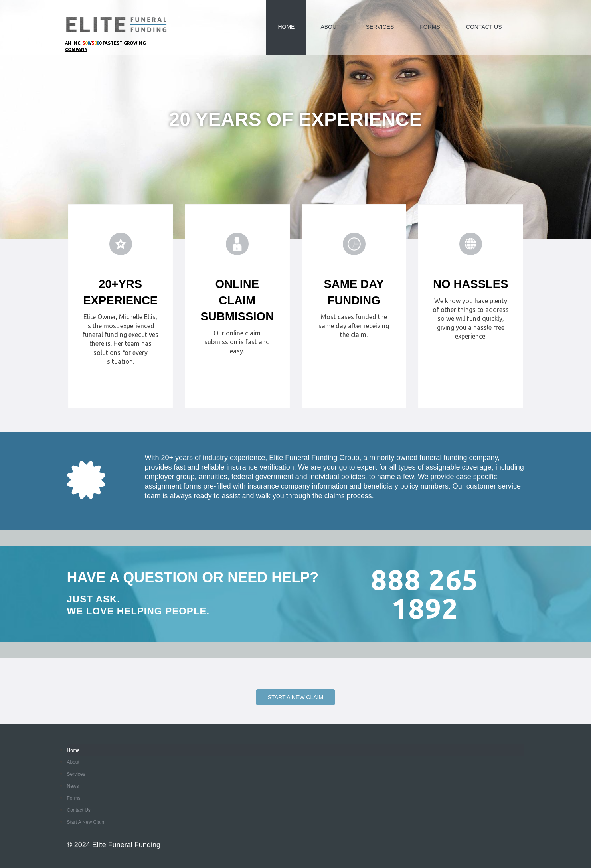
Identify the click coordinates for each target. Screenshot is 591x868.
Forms (430, 27)
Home (286, 27)
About (330, 27)
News (73, 786)
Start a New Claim (295, 697)
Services (380, 27)
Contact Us (484, 27)
